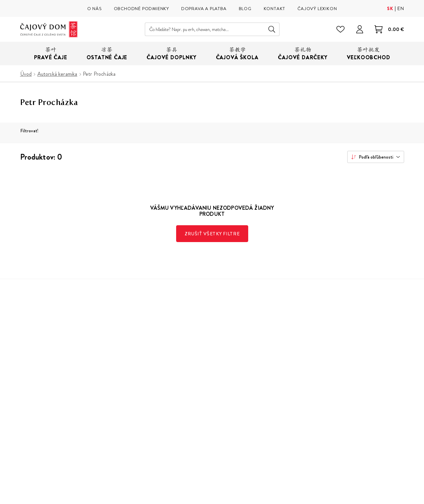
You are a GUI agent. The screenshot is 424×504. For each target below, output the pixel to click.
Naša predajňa (134, 367)
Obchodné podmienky (233, 367)
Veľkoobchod (133, 408)
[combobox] (376, 157)
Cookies (217, 418)
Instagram (286, 441)
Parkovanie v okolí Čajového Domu (157, 418)
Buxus (379, 499)
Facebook (302, 441)
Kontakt (217, 408)
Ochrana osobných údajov (237, 397)
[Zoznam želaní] (341, 29)
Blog (123, 397)
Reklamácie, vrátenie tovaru (239, 387)
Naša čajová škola (138, 377)
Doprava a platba (226, 377)
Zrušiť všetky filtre (212, 234)
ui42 (394, 499)
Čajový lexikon (134, 387)
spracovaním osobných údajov (352, 408)
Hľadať (272, 29)
